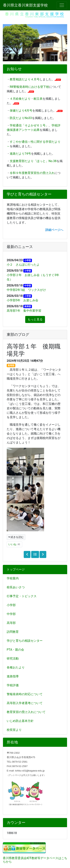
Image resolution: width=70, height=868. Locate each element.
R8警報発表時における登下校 (29, 87)
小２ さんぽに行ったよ (23, 265)
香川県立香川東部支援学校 (25, 5)
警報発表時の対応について (25, 694)
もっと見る (35, 319)
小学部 (11, 605)
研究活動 (13, 659)
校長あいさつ (16, 587)
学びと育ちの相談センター (25, 641)
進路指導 (13, 676)
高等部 (11, 623)
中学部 (11, 614)
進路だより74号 (20, 154)
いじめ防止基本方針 (20, 721)
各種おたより (16, 667)
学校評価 (13, 685)
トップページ (16, 569)
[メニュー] (62, 5)
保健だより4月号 (21, 111)
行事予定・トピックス (22, 596)
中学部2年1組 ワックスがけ (26, 290)
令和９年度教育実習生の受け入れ (32, 173)
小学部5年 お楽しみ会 (22, 300)
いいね (14, 544)
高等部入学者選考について (25, 703)
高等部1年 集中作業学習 (24, 311)
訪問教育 (13, 632)
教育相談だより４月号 (25, 79)
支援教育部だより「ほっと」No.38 (33, 161)
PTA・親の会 (15, 650)
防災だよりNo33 (21, 118)
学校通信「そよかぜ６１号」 (29, 125)
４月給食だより (20, 99)
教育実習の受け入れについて (26, 712)
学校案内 (13, 578)
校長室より (14, 730)
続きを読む (16, 537)
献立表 (38, 99)
